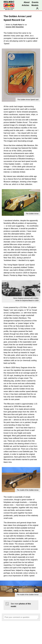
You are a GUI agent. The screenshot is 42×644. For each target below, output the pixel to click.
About (27, 2)
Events (35, 2)
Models (35, 5)
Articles (25, 5)
